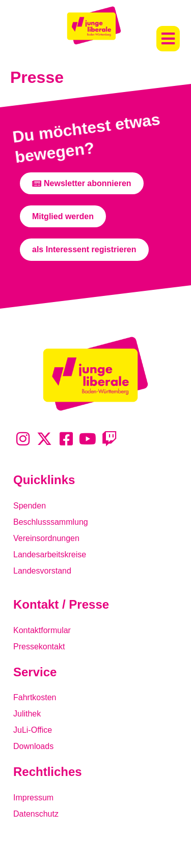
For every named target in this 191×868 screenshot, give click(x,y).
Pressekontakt (39, 647)
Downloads (33, 746)
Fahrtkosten (35, 697)
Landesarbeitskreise (50, 555)
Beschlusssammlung (51, 522)
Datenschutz (36, 814)
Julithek (27, 714)
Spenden (30, 506)
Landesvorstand (42, 571)
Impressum (33, 798)
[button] (168, 39)
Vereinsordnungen (46, 538)
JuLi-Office (33, 730)
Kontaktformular (42, 630)
